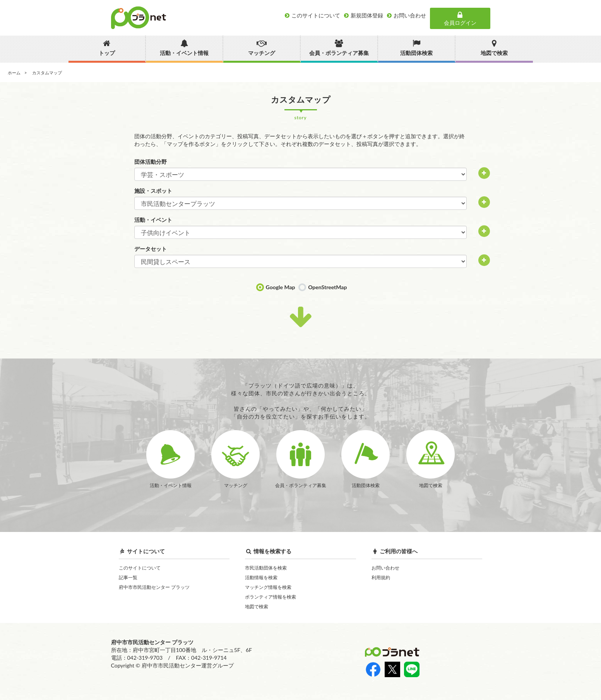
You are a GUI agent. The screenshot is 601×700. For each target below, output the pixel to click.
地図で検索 (257, 606)
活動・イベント (153, 220)
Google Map (281, 287)
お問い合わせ (385, 568)
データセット (151, 249)
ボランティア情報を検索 (271, 597)
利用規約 (381, 577)
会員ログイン (460, 19)
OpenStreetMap (327, 287)
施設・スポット (153, 191)
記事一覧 (128, 577)
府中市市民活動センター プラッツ (154, 587)
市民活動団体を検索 (266, 568)
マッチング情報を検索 (268, 587)
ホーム (14, 73)
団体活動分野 (151, 162)
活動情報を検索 (261, 577)
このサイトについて (140, 568)
